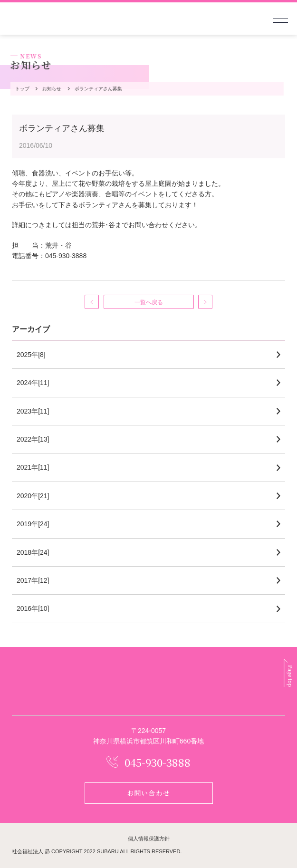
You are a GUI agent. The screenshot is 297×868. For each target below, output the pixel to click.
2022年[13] (33, 439)
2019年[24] (33, 524)
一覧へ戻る (149, 302)
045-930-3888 (158, 762)
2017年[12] (33, 580)
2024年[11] (33, 383)
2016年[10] (33, 608)
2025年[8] (31, 355)
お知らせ (51, 89)
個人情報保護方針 (149, 839)
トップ (21, 89)
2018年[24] (33, 552)
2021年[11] (33, 467)
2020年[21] (33, 496)
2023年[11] (33, 411)
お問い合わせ (148, 793)
